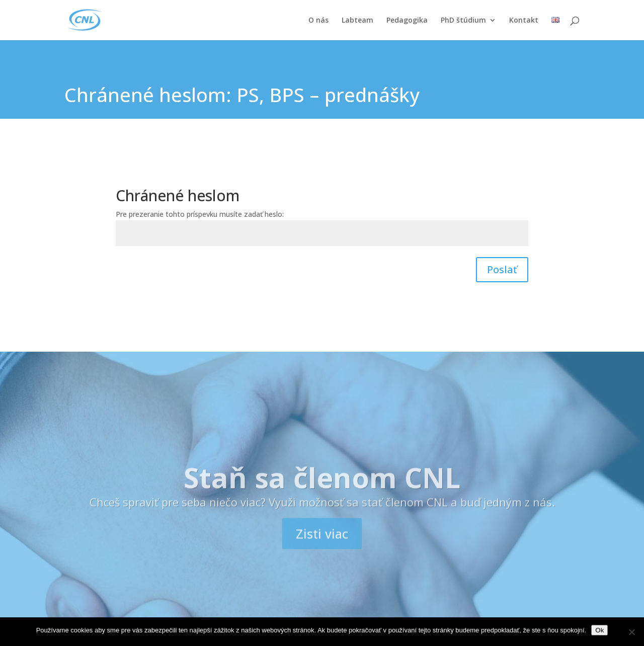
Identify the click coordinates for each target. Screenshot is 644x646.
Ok (599, 630)
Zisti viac (322, 549)
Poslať (502, 269)
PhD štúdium (463, 21)
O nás (318, 21)
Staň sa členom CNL (322, 493)
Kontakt (524, 21)
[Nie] (631, 632)
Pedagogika (407, 21)
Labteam (357, 21)
